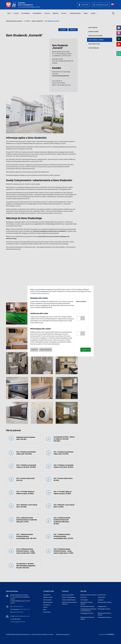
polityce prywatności (43, 293)
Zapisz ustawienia (46, 350)
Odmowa (34, 350)
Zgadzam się (86, 350)
